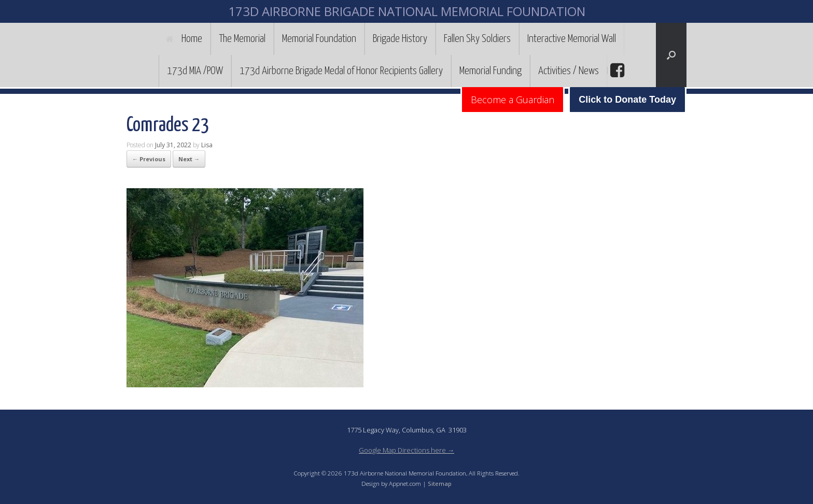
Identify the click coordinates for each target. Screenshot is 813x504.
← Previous (149, 159)
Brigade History (400, 39)
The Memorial (242, 39)
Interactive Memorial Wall (572, 39)
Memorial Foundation (319, 39)
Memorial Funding (490, 71)
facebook (616, 71)
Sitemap (440, 484)
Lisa (207, 145)
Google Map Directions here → (406, 450)
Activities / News (569, 71)
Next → (189, 159)
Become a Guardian (513, 100)
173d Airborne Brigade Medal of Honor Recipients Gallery (341, 71)
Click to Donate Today (627, 100)
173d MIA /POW (195, 71)
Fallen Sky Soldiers (477, 39)
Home (184, 39)
